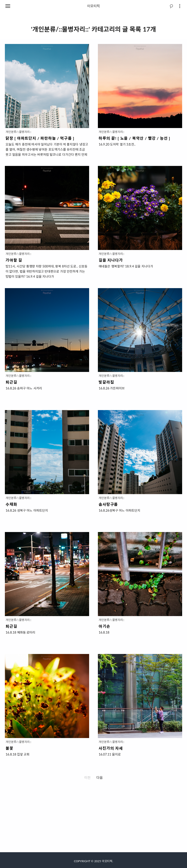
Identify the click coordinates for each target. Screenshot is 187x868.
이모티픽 (93, 6)
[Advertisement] (93, 818)
